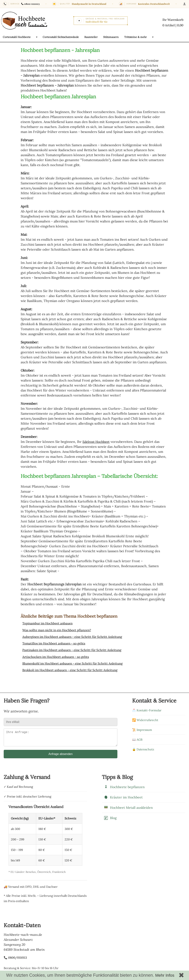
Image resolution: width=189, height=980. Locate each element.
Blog (110, 821)
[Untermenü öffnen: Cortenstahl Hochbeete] (37, 37)
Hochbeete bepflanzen (124, 789)
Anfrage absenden (61, 756)
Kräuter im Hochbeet (123, 800)
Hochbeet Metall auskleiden (128, 810)
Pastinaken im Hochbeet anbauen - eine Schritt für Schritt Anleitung (76, 650)
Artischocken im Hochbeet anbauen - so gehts (58, 656)
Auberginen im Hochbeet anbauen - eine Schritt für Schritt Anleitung (76, 636)
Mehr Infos (165, 975)
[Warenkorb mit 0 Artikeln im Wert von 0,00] (172, 23)
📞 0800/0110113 (15, 960)
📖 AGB (137, 739)
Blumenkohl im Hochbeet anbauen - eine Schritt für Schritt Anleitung (77, 663)
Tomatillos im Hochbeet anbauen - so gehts (56, 643)
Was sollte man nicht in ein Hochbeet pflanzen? (59, 630)
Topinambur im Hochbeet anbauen (49, 623)
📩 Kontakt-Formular (147, 710)
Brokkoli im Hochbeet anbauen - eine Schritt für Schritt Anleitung (74, 670)
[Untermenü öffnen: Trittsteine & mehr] (153, 37)
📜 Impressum (142, 729)
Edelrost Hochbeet (97, 442)
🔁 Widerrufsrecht (145, 719)
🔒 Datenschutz (143, 749)
